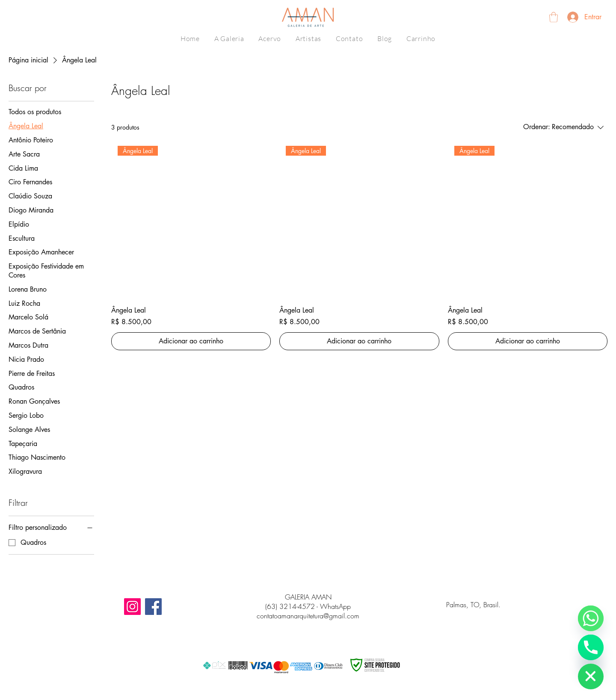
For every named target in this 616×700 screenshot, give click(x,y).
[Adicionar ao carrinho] (191, 341)
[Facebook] (153, 607)
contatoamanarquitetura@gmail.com (308, 616)
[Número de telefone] (591, 647)
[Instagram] (132, 607)
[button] (554, 17)
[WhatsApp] (591, 618)
